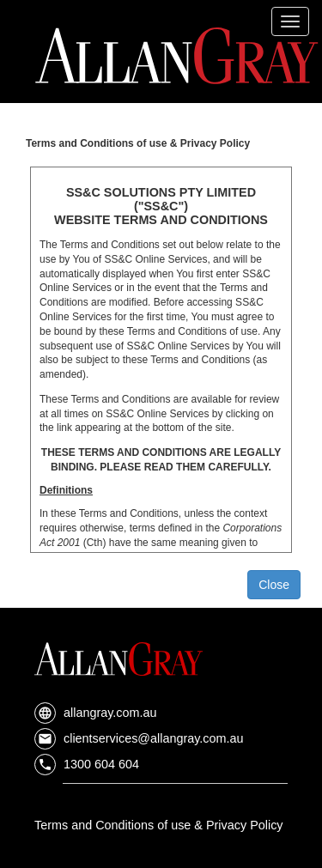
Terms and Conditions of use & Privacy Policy (159, 825)
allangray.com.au (96, 713)
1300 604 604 (87, 764)
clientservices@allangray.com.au (139, 738)
